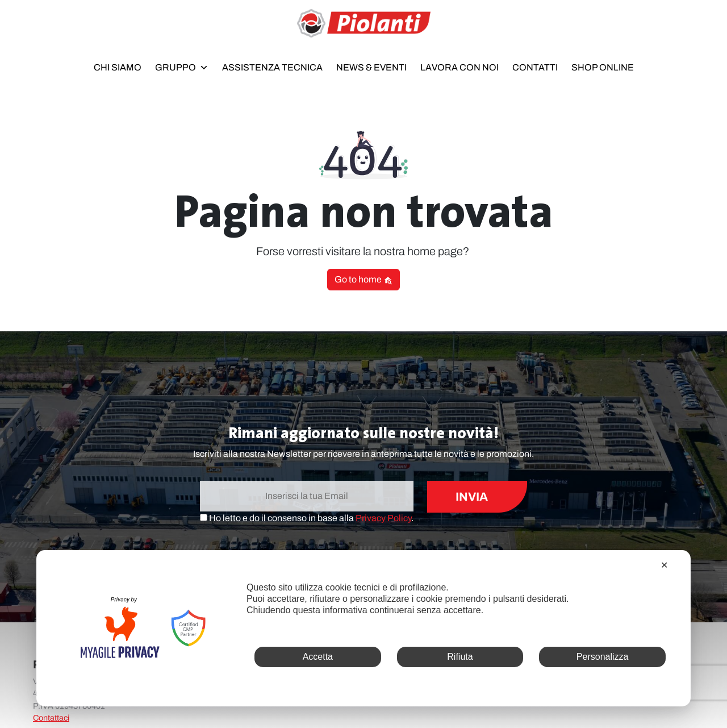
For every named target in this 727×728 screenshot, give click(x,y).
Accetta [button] (318, 657)
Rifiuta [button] (460, 657)
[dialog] (363, 628)
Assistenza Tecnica (272, 67)
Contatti (535, 67)
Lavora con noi (459, 67)
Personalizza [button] (603, 657)
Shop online (603, 67)
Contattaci (51, 718)
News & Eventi (371, 67)
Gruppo (182, 65)
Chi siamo (118, 67)
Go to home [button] (363, 280)
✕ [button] (664, 565)
